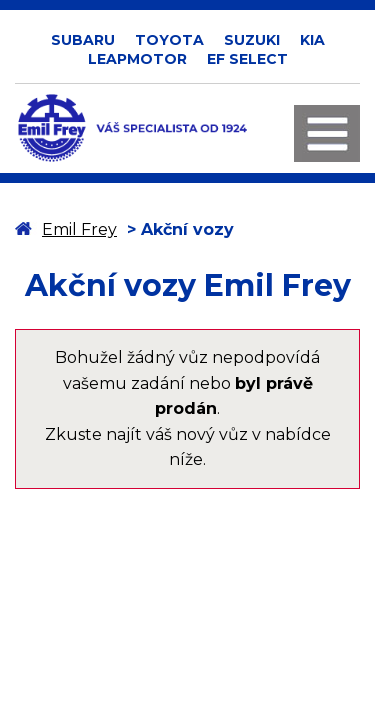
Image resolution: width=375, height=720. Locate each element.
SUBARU (83, 40)
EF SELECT (247, 59)
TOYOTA (169, 40)
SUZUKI (252, 40)
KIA (312, 40)
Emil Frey (79, 229)
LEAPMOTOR (137, 59)
